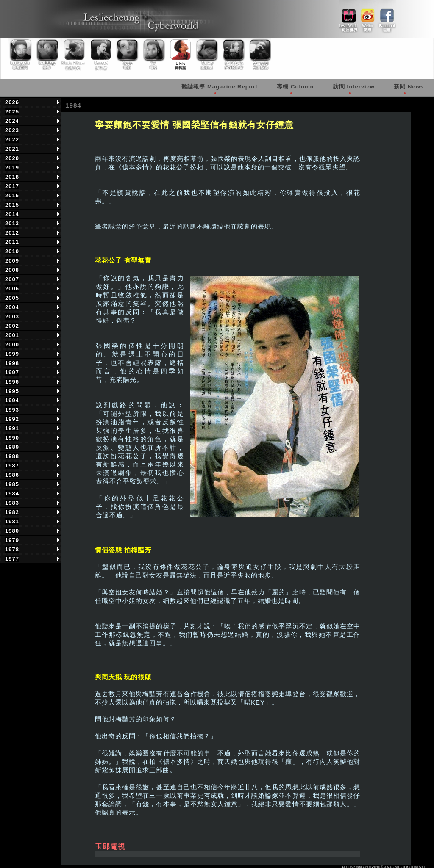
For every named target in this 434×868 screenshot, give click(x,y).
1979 (12, 540)
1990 (12, 438)
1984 (12, 493)
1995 (12, 391)
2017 (12, 186)
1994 (12, 400)
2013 (12, 223)
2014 (12, 214)
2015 (12, 205)
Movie (127, 55)
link (349, 17)
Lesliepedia (22, 55)
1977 (12, 559)
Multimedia (232, 55)
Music (74, 55)
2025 (12, 112)
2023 (12, 130)
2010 (12, 251)
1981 (12, 521)
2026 (12, 102)
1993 (12, 410)
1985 (12, 484)
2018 (12, 177)
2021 (12, 149)
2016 (12, 195)
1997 (12, 372)
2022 (12, 140)
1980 (12, 531)
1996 (12, 382)
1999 (12, 354)
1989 (12, 447)
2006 (12, 289)
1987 (12, 466)
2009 (12, 261)
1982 (12, 512)
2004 (12, 307)
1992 (12, 419)
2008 (12, 270)
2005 (12, 298)
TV (153, 55)
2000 (12, 344)
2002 (12, 326)
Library (179, 55)
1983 (12, 503)
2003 (12, 317)
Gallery (206, 55)
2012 (12, 233)
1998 (12, 363)
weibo (368, 17)
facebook (387, 17)
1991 (12, 428)
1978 (12, 549)
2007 (12, 279)
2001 (12, 335)
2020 (12, 158)
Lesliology (48, 55)
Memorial (258, 55)
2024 (12, 121)
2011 (12, 242)
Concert (100, 55)
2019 (12, 167)
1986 (12, 475)
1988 (12, 456)
